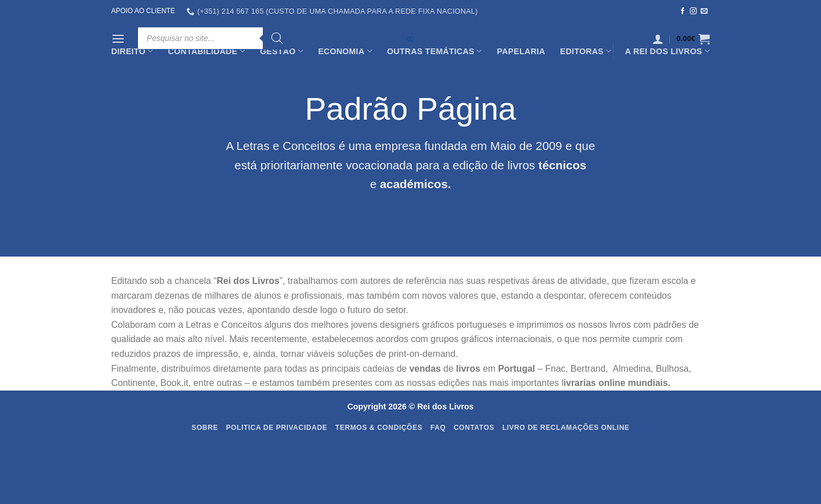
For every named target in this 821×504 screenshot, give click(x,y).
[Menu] (118, 38)
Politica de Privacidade (277, 428)
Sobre (205, 428)
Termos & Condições (379, 428)
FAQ (438, 428)
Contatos (474, 428)
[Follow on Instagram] (693, 11)
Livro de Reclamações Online (566, 428)
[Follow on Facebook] (682, 11)
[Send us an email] (704, 11)
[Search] (277, 38)
